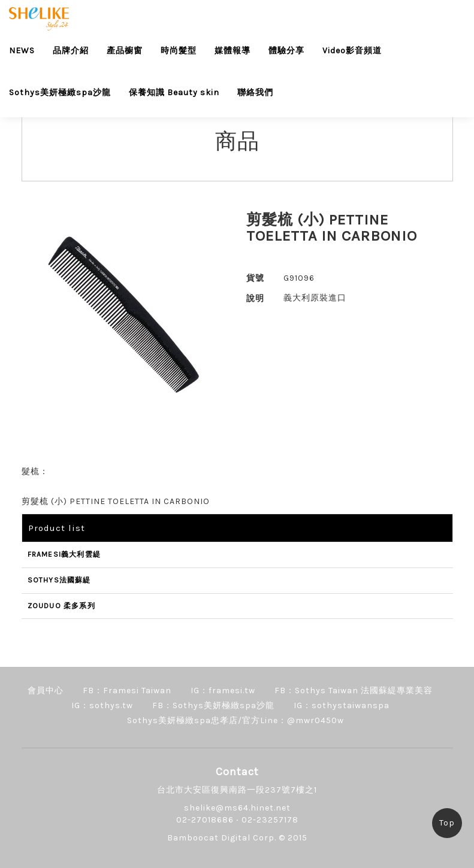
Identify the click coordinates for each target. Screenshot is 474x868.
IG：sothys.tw (102, 705)
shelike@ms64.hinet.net (237, 808)
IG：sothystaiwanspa (342, 705)
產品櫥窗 (125, 51)
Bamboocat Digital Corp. (222, 838)
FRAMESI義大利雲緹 (64, 554)
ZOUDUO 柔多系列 (61, 606)
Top (447, 823)
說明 (255, 298)
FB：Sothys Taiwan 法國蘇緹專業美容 (354, 691)
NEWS (22, 51)
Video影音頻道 (352, 51)
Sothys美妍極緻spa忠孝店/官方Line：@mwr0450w (236, 720)
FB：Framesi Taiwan (127, 691)
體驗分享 (286, 51)
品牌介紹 (71, 51)
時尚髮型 (179, 51)
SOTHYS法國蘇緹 (59, 580)
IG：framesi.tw (223, 691)
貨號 (255, 278)
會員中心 (46, 691)
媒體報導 (233, 51)
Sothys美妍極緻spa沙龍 (60, 92)
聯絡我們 (255, 92)
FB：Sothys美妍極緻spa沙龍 (213, 705)
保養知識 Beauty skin (174, 92)
